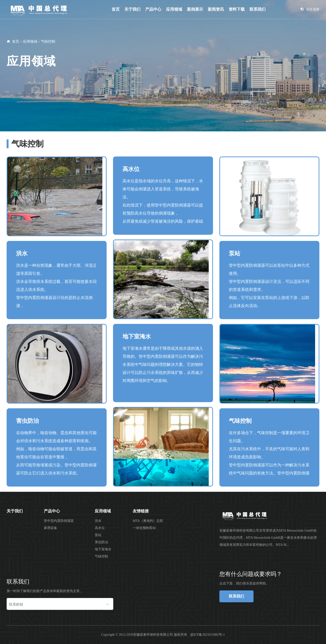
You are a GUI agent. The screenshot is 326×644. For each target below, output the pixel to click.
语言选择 (310, 9)
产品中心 (153, 9)
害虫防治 (101, 542)
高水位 (100, 528)
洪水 (98, 521)
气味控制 (48, 41)
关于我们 (132, 9)
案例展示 (195, 9)
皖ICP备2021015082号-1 (208, 635)
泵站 (98, 535)
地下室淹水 (103, 549)
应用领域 (174, 9)
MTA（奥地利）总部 (148, 521)
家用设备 (50, 528)
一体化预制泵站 (144, 528)
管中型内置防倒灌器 (59, 521)
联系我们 (258, 9)
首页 (116, 9)
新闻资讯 (216, 9)
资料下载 (237, 9)
